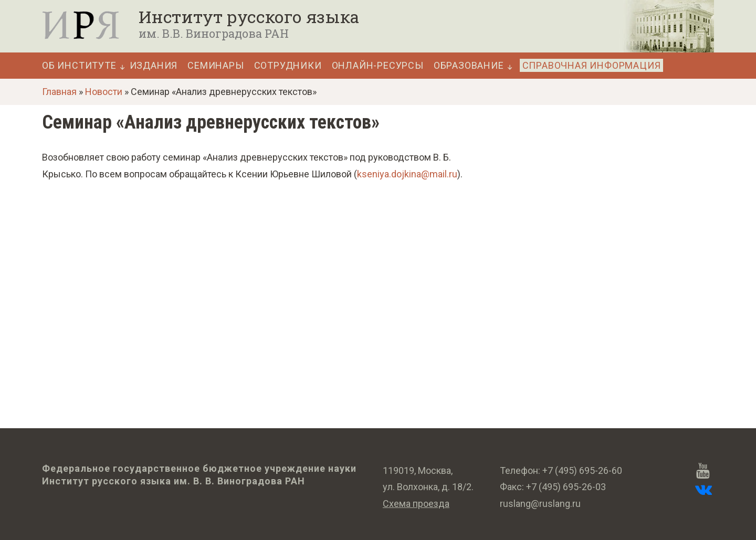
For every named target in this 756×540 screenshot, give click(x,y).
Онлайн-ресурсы (378, 66)
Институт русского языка (249, 17)
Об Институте (79, 66)
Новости (104, 92)
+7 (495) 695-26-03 (566, 487)
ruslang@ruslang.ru (540, 504)
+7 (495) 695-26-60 (582, 470)
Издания (154, 66)
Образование (469, 66)
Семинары (216, 66)
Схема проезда (416, 504)
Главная (59, 92)
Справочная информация (592, 65)
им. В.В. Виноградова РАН (214, 33)
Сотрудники (288, 66)
